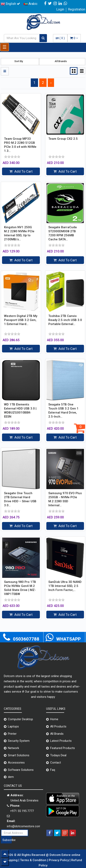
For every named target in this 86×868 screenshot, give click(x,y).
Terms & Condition (34, 860)
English (10, 4)
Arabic (31, 4)
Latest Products (61, 741)
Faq (53, 770)
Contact (56, 763)
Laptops (13, 726)
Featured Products (63, 748)
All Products (58, 726)
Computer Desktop (20, 719)
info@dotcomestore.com (24, 826)
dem (11, 777)
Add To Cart (21, 171)
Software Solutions (21, 770)
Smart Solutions (19, 755)
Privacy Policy (59, 860)
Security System (19, 741)
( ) (60, 38)
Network (13, 748)
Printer (12, 734)
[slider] (12, 157)
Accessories (16, 763)
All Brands (57, 734)
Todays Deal (58, 755)
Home (54, 719)
